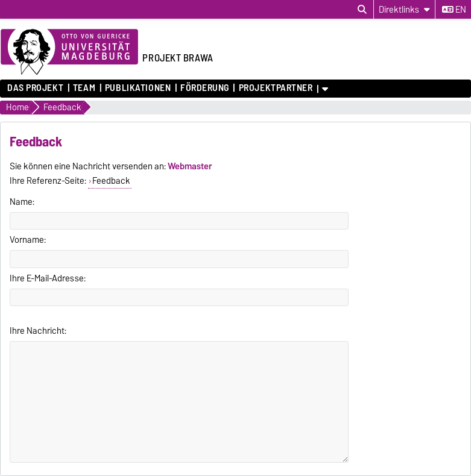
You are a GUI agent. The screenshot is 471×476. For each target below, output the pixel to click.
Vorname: (28, 240)
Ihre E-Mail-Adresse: (48, 278)
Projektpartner (276, 88)
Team (84, 88)
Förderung (205, 88)
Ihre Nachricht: (38, 331)
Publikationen (138, 88)
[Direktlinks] (404, 9)
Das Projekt (35, 88)
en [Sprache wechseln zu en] (454, 10)
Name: (22, 202)
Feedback (111, 181)
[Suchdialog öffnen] (362, 10)
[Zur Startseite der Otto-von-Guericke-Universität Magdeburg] (69, 52)
